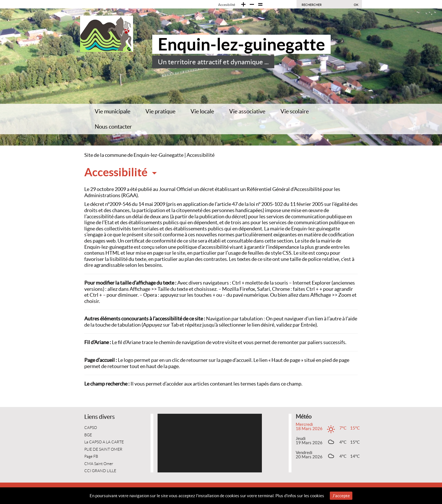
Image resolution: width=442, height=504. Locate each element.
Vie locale (202, 111)
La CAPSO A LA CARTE (104, 442)
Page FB (91, 456)
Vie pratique (160, 111)
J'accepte (341, 496)
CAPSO (91, 428)
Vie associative (247, 111)
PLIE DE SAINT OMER (103, 449)
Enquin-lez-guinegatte (241, 44)
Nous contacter (113, 127)
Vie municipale (112, 111)
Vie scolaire (295, 111)
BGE (88, 435)
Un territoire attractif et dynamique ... (213, 62)
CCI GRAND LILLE (100, 471)
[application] (210, 443)
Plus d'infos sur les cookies (300, 496)
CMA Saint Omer (99, 464)
